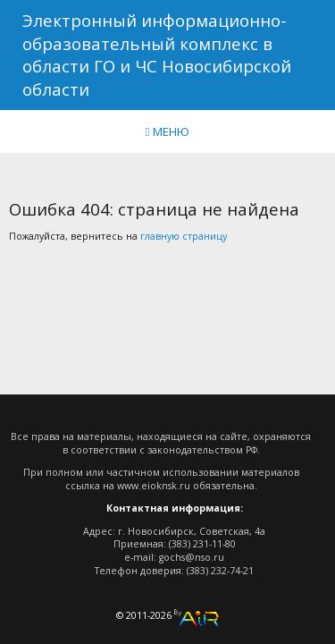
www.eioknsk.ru (154, 486)
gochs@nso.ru (192, 557)
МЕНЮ (168, 131)
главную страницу (184, 236)
